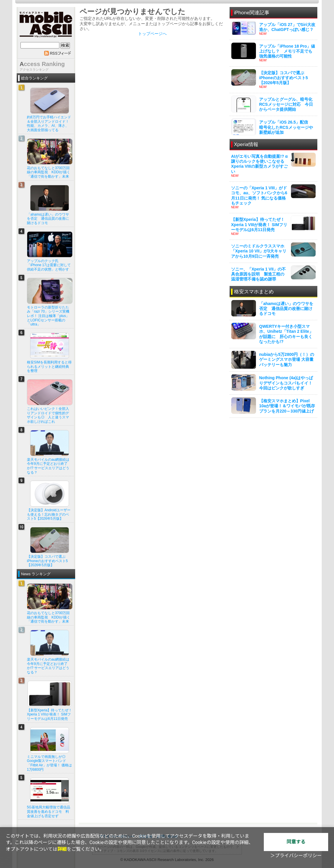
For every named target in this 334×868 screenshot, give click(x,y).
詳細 (62, 849)
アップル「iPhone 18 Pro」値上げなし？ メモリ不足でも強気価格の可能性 (287, 51)
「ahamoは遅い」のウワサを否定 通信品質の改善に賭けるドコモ (286, 309)
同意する (296, 842)
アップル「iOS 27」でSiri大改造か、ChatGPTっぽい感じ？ (287, 27)
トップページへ (152, 34)
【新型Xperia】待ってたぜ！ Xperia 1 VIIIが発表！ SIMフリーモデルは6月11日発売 (259, 224)
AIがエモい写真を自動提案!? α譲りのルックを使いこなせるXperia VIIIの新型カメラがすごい (259, 164)
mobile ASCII (46, 26)
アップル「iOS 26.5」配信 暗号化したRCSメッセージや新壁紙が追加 (286, 127)
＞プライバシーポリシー (296, 856)
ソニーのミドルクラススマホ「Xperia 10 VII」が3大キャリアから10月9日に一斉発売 (259, 251)
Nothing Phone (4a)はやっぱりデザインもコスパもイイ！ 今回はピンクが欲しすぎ (286, 383)
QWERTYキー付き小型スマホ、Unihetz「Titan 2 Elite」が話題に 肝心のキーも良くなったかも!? (286, 334)
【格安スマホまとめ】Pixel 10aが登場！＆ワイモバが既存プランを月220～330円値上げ (287, 406)
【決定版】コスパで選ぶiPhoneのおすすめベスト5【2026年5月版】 (283, 78)
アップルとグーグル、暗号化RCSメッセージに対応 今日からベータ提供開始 (286, 104)
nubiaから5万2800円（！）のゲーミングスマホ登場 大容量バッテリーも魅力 (287, 359)
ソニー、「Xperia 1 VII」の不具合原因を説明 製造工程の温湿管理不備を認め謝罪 (258, 274)
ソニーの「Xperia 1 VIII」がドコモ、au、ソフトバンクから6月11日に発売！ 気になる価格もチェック (259, 195)
